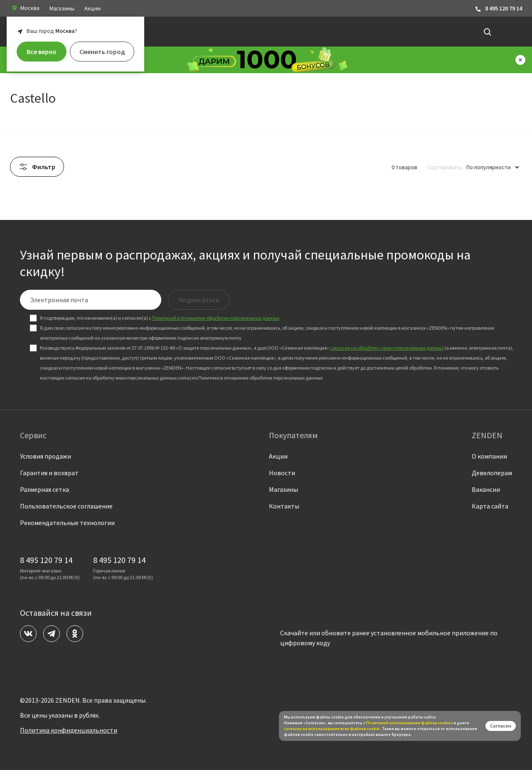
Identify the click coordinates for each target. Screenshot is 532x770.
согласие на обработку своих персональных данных (387, 348)
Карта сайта (490, 506)
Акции (92, 8)
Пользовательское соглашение (66, 506)
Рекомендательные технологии (67, 523)
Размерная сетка (44, 489)
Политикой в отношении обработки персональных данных (216, 318)
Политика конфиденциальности (69, 730)
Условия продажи (46, 456)
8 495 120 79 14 (498, 9)
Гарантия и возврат (49, 473)
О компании (489, 456)
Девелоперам (492, 473)
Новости (282, 473)
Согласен (501, 726)
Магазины (62, 8)
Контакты (284, 506)
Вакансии (486, 489)
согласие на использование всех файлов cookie (332, 729)
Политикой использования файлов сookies (409, 723)
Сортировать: (445, 167)
